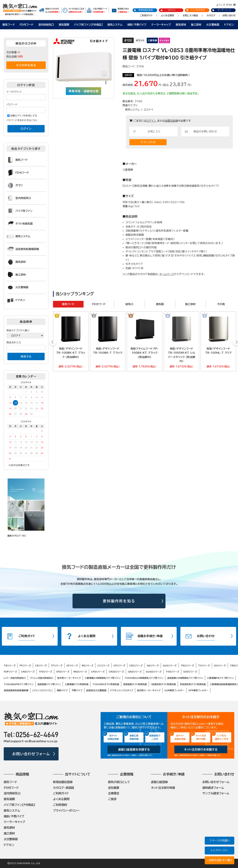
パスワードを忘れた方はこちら (22, 120)
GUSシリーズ (170, 665)
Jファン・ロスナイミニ (43, 690)
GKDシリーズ (135, 672)
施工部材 (196, 25)
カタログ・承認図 (63, 788)
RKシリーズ (88, 665)
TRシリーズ (10, 665)
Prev (53, 343)
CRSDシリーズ (116, 672)
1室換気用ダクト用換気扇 (163, 684)
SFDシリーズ (63, 672)
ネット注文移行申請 (163, 788)
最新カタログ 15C (17, 536)
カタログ (211, 15)
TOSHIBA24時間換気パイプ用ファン (144, 678)
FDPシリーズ (10, 672)
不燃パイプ (77, 690)
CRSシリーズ (136, 665)
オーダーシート (222, 10)
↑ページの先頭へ (220, 840)
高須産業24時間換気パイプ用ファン (185, 678)
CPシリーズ (119, 665)
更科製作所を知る (119, 601)
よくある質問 (167, 15)
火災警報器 (213, 25)
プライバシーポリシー (66, 811)
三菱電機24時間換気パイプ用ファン (103, 678)
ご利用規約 (60, 805)
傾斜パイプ (62, 690)
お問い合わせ (229, 15)
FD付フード (27, 25)
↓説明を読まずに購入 (219, 860)
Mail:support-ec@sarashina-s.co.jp (31, 741)
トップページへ (219, 850)
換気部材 (181, 25)
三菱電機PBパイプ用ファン (220, 678)
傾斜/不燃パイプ (137, 25)
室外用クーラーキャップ (69, 678)
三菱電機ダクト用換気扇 (77, 684)
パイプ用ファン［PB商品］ (88, 25)
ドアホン (229, 25)
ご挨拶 (112, 799)
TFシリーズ (57, 665)
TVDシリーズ (172, 672)
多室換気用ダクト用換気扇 (193, 684)
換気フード (9, 25)
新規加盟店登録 (143, 10)
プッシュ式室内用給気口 (42, 678)
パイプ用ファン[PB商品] (20, 805)
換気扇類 (64, 25)
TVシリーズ (204, 665)
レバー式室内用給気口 (15, 678)
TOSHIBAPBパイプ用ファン (19, 684)
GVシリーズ (220, 665)
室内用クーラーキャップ (149, 690)
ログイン (168, 10)
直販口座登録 (159, 782)
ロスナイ (149, 110)
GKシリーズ (153, 665)
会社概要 (114, 788)
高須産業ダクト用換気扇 (135, 684)
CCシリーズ (103, 665)
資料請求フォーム (213, 788)
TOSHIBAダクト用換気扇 (106, 684)
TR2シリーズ (187, 665)
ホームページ (167, 274)
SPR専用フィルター (198, 690)
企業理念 (114, 793)
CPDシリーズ (98, 672)
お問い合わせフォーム (31, 754)
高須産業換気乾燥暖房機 (16, 690)
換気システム (115, 25)
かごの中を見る (196, 10)
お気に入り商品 (190, 15)
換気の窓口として (119, 782)
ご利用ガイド (146, 15)
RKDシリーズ (80, 672)
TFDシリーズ (45, 672)
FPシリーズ (25, 665)
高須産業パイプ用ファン (49, 684)
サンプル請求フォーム (216, 793)
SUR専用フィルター (174, 690)
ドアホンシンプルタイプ (122, 690)
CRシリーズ (41, 665)
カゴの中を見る (26, 65)
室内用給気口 (46, 25)
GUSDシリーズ (154, 672)
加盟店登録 (171, 121)
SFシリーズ (72, 665)
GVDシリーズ (190, 672)
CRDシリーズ (28, 672)
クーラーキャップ (161, 25)
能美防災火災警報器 (96, 690)
